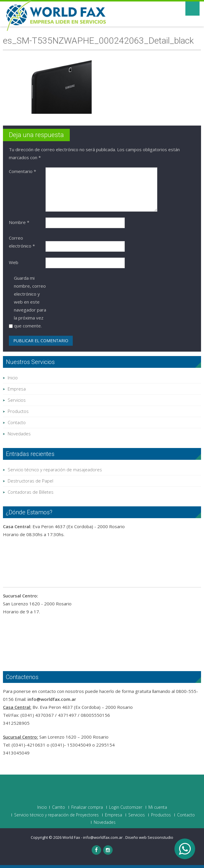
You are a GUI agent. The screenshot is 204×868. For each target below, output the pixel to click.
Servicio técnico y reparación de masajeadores (55, 470)
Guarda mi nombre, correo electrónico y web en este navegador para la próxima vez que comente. (30, 302)
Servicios (17, 400)
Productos (18, 411)
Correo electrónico (22, 242)
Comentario (22, 171)
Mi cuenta (158, 807)
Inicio (13, 378)
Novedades (19, 434)
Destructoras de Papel (30, 481)
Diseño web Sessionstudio (149, 837)
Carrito (59, 807)
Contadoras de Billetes (31, 492)
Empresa (17, 389)
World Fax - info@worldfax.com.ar (93, 837)
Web (14, 262)
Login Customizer (126, 807)
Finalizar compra (87, 807)
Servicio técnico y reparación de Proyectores (56, 815)
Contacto (17, 422)
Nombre (19, 222)
